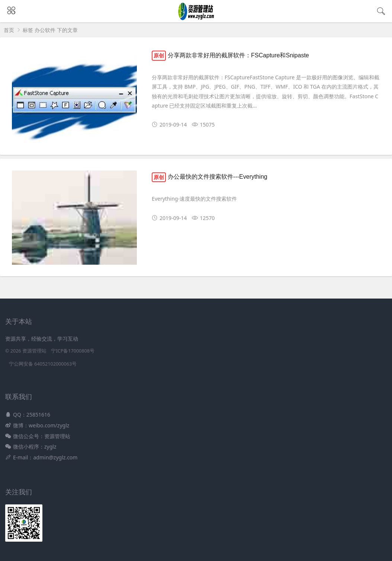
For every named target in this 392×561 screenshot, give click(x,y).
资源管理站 (34, 351)
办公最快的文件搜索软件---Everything (210, 177)
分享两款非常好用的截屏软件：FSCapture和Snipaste (230, 55)
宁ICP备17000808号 (73, 351)
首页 (9, 30)
